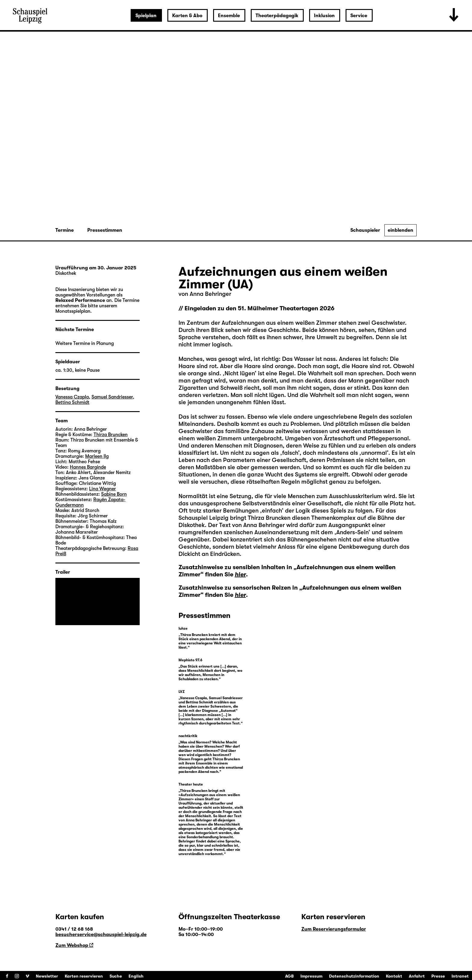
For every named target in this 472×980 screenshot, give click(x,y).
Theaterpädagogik (277, 16)
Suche (116, 976)
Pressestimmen (105, 230)
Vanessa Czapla (72, 397)
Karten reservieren (84, 976)
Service (359, 16)
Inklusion (324, 16)
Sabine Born (114, 494)
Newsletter (47, 976)
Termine (65, 230)
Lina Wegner (102, 489)
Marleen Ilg (97, 456)
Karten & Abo (187, 16)
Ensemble (229, 16)
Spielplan (146, 16)
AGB (289, 976)
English (136, 976)
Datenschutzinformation (354, 976)
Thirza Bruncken (270, 518)
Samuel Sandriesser (112, 397)
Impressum (311, 976)
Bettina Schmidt (72, 402)
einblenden (401, 230)
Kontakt (394, 976)
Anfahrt (417, 976)
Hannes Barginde (88, 467)
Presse (438, 976)
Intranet (460, 976)
